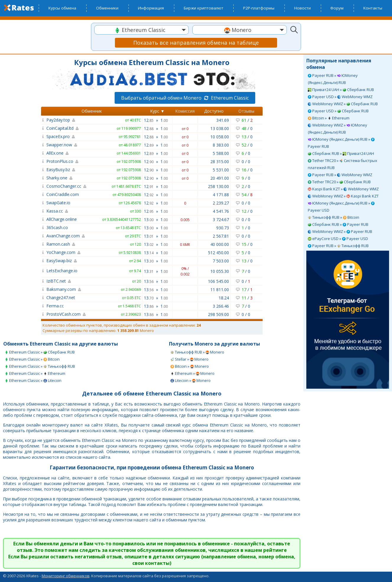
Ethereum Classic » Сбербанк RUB (40, 352)
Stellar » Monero (190, 359)
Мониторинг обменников (66, 576)
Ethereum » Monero (192, 373)
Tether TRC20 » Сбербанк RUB (339, 182)
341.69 (223, 120)
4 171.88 (221, 195)
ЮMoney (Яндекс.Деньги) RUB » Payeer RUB (341, 143)
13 (149, 219)
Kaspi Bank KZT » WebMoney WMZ (343, 189)
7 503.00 (221, 261)
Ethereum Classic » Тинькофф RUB (40, 366)
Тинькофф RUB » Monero (197, 352)
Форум (337, 8)
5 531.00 (221, 170)
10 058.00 (220, 137)
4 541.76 (221, 211)
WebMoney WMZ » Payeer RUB (340, 231)
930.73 (223, 228)
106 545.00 (218, 281)
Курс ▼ (157, 111)
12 (149, 120)
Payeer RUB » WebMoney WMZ (340, 175)
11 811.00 (220, 290)
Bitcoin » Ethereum (329, 118)
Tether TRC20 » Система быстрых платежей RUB (343, 164)
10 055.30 (220, 271)
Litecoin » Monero (191, 380)
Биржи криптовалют (204, 8)
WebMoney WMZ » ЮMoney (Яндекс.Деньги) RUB (337, 129)
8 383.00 (221, 145)
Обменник (92, 111)
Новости (302, 8)
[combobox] (141, 30)
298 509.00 (218, 314)
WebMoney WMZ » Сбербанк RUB (343, 104)
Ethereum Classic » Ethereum (35, 373)
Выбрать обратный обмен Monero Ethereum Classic (185, 98)
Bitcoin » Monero (190, 366)
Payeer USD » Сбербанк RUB (338, 111)
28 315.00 (220, 162)
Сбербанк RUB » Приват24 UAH (341, 153)
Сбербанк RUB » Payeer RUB (338, 224)
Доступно (214, 111)
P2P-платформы (259, 8)
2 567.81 (221, 236)
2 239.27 (221, 203)
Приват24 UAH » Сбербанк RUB (341, 90)
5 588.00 (221, 153)
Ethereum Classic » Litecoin (33, 380)
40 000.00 (220, 244)
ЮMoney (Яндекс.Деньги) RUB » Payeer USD (341, 207)
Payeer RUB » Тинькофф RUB (338, 246)
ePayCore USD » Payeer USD (338, 239)
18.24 (224, 298)
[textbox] (141, 30)
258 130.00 (218, 186)
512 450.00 (218, 253)
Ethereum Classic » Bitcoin (32, 359)
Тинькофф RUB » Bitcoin (334, 217)
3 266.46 (221, 306)
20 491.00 (220, 178)
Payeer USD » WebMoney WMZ (340, 97)
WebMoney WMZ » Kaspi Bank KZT (343, 196)
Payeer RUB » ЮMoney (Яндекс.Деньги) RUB (333, 79)
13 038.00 (220, 128)
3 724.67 (221, 219)
